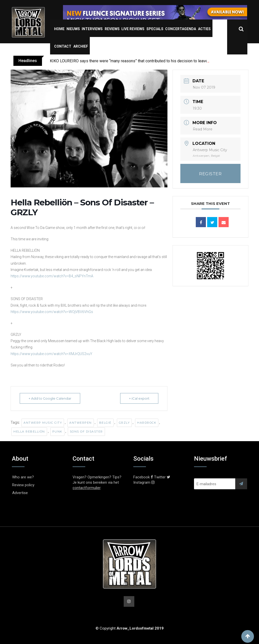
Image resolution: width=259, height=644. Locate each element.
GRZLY (124, 423)
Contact (63, 46)
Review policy (23, 485)
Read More (203, 129)
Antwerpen (81, 423)
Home (59, 29)
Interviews (92, 29)
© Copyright (130, 628)
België (105, 423)
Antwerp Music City (43, 423)
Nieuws (73, 29)
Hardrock (147, 423)
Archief (81, 46)
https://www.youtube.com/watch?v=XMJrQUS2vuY (51, 354)
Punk (57, 432)
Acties (204, 29)
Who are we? (23, 477)
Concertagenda (181, 29)
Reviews (112, 29)
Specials (155, 29)
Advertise (20, 493)
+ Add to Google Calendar (50, 398)
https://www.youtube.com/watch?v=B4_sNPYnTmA (52, 276)
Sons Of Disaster (86, 432)
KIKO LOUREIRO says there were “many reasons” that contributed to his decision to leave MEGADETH (140, 61)
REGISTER (210, 174)
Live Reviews (133, 29)
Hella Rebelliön (29, 432)
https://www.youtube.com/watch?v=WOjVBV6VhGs (52, 312)
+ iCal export (139, 398)
